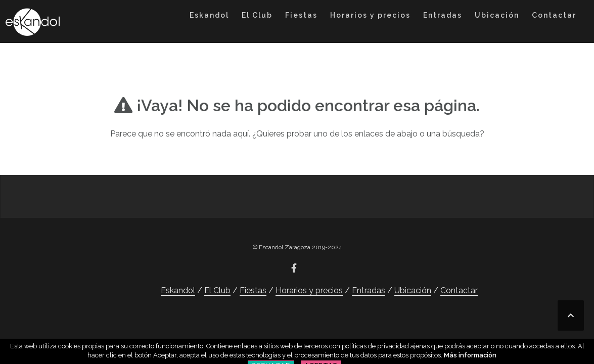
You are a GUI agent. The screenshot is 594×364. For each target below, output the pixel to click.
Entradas (443, 15)
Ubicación (497, 15)
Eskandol (209, 15)
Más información (470, 355)
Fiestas (301, 15)
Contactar (554, 15)
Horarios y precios (370, 15)
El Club (257, 15)
